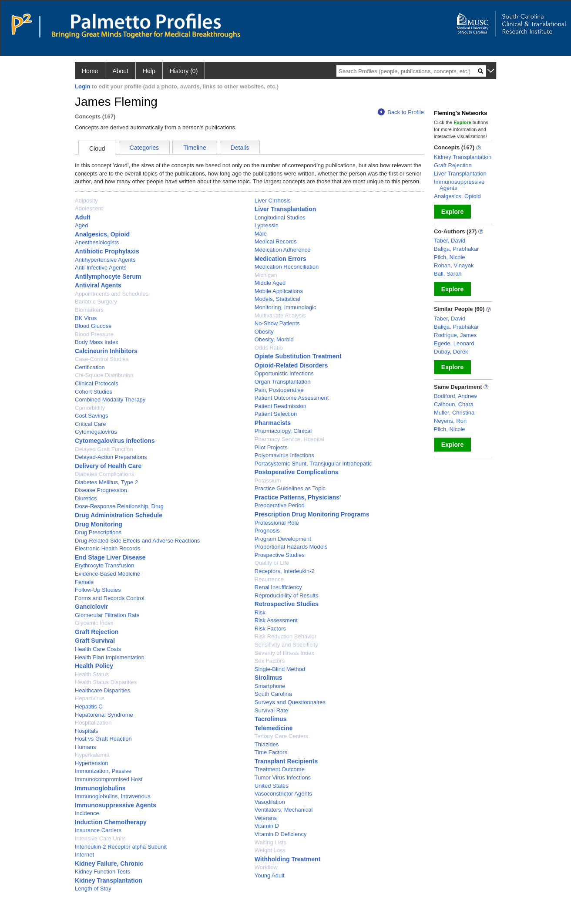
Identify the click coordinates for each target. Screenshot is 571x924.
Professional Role (277, 523)
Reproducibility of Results (287, 595)
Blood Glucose (93, 326)
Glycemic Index (94, 623)
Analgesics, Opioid (102, 234)
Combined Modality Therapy (110, 400)
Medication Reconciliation (287, 267)
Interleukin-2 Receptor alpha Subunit (121, 847)
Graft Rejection (97, 632)
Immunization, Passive (103, 771)
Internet (84, 855)
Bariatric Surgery (96, 302)
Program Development (283, 539)
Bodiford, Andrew (455, 396)
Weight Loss (270, 850)
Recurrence (269, 579)
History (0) (184, 71)
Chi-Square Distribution (104, 375)
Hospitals (86, 731)
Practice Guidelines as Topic (290, 488)
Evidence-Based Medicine (107, 574)
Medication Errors (280, 259)
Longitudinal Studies (280, 218)
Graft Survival (95, 641)
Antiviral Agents (98, 285)
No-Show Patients (277, 323)
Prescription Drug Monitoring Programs (312, 514)
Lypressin (267, 225)
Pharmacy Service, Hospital (289, 439)
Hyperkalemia (92, 755)
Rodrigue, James (455, 335)
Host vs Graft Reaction (103, 739)
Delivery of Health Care (108, 466)
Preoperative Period (280, 505)
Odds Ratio (269, 348)
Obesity (264, 332)
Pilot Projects (271, 447)
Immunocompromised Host (109, 779)
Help (149, 71)
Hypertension (92, 763)
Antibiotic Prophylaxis (107, 251)
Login (82, 86)
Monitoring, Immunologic (285, 307)
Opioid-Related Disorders (291, 365)
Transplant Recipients (286, 761)
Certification (90, 367)
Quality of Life (272, 563)
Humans (85, 747)
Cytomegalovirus (96, 432)
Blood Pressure (94, 334)
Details (240, 148)
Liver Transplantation (285, 209)
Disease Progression (101, 490)
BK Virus (86, 318)
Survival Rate (271, 710)
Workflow (266, 867)
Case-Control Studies (102, 359)
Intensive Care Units (100, 838)
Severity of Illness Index (284, 653)
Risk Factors (270, 629)
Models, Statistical (277, 299)
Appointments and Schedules (112, 294)
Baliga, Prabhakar (456, 249)
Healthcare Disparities (102, 690)
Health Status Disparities (106, 682)
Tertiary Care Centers (282, 736)
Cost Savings (92, 416)
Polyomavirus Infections (284, 455)
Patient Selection (276, 414)
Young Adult (270, 875)
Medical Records (276, 241)
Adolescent (89, 208)
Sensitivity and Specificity (286, 645)
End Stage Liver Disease (110, 557)
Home (90, 71)
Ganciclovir (91, 607)
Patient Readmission (280, 406)
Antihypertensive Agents (105, 260)
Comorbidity (90, 408)
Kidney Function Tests (102, 872)
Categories (144, 148)
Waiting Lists (270, 842)
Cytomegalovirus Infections (115, 441)
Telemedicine (274, 728)
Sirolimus (269, 678)
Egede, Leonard (454, 343)
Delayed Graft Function (104, 449)
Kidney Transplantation (109, 880)
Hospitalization (93, 723)
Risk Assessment (276, 620)
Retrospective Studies (287, 604)
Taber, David (450, 241)
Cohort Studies (94, 392)
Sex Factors (270, 661)
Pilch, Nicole (450, 257)
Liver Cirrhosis (273, 201)
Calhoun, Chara (454, 404)
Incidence (87, 813)
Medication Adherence (283, 250)
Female (84, 582)
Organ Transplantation (283, 382)
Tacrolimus (271, 719)
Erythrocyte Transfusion (105, 565)
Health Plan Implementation (110, 657)
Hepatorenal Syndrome (104, 715)
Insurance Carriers (98, 830)
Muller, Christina (454, 413)
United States (272, 786)
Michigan (266, 275)
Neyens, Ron (450, 421)
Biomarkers (89, 310)
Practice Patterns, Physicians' (298, 497)
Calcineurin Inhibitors (106, 351)
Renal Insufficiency (278, 587)
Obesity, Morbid (274, 339)
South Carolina (273, 694)
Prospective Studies (280, 555)
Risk (260, 612)
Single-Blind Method (280, 669)
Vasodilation (270, 802)
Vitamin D (267, 826)
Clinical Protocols (97, 383)
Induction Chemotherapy (111, 822)
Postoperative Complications (297, 472)
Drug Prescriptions (98, 532)
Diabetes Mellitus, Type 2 (106, 482)
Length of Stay (93, 889)
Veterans (266, 818)
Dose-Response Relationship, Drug (119, 506)
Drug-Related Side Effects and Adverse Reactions (137, 541)
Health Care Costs (98, 649)
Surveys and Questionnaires (290, 702)
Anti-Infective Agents (101, 268)
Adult (83, 217)
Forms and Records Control (110, 598)
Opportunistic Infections (284, 373)
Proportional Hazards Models (291, 547)
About (120, 71)
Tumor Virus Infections (283, 777)
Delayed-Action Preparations (111, 457)
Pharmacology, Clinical (283, 431)
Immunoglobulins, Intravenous (113, 796)
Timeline (195, 148)
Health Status (92, 674)
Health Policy (94, 666)
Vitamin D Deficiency (281, 834)
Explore (452, 212)
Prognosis (267, 531)
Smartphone (270, 686)
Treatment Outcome (280, 769)
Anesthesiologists (97, 242)
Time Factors (271, 752)
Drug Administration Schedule (119, 515)
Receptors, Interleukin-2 (285, 571)
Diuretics (86, 498)
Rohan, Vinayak (454, 265)
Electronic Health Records (107, 548)
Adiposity (86, 201)
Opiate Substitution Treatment (298, 356)
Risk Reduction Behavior (285, 636)
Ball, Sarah (448, 274)
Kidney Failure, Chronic (109, 863)
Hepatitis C (89, 706)
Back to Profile (401, 112)
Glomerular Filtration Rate (107, 615)
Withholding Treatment (288, 859)
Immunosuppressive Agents (116, 805)
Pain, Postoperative (279, 390)
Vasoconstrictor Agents (283, 794)
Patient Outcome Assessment (292, 398)
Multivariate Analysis (280, 315)
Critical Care (91, 424)
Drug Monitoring (99, 524)
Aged (81, 225)
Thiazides (267, 744)
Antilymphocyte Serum (108, 277)
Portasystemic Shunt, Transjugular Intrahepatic (313, 464)
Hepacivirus (90, 698)
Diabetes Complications (105, 474)
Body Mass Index (97, 342)
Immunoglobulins (100, 788)
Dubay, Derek (451, 352)
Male (261, 234)
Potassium (268, 481)
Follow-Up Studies (98, 590)
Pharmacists (273, 423)
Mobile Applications (279, 291)
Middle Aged (270, 283)
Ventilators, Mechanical (284, 810)
